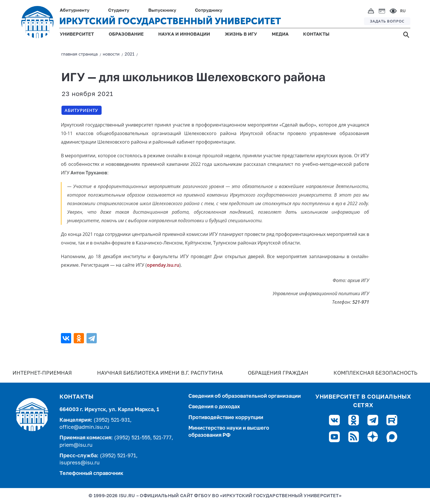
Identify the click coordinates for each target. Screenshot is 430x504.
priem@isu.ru (76, 445)
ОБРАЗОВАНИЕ (126, 34)
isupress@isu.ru (80, 463)
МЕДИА (280, 34)
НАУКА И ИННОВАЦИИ (184, 34)
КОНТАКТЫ (316, 34)
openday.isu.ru (163, 265)
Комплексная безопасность (376, 373)
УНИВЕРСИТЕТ (77, 34)
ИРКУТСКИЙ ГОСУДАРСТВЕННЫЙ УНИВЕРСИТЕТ (170, 21)
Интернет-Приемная (42, 373)
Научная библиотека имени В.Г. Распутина (160, 373)
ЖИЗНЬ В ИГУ (241, 34)
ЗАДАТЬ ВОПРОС (387, 21)
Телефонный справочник (91, 474)
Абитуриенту (81, 110)
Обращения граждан (278, 373)
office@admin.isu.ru (84, 427)
